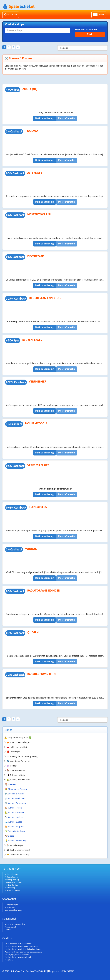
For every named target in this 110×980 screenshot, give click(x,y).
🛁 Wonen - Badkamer (15, 798)
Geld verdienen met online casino (19, 944)
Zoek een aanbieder (86, 29)
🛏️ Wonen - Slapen (14, 822)
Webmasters (10, 907)
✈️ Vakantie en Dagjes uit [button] (18, 761)
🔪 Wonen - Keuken (14, 817)
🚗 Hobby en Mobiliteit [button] (17, 747)
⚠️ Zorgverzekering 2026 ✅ (18, 738)
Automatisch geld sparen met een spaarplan (23, 952)
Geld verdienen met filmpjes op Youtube (21, 947)
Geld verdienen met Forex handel (19, 957)
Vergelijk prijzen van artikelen (17, 955)
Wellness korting (12, 874)
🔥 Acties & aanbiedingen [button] (18, 742)
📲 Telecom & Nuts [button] (16, 775)
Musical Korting (11, 885)
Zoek (90, 34)
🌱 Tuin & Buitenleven (15, 831)
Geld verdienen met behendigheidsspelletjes (23, 949)
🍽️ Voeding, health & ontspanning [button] (22, 756)
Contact (8, 930)
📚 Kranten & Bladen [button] (16, 770)
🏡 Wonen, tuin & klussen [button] (19, 780)
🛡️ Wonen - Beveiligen (15, 803)
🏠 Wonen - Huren (13, 808)
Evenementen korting (14, 882)
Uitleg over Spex (11, 905)
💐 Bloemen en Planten (16, 789)
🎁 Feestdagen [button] (14, 752)
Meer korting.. (11, 888)
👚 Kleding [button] (12, 766)
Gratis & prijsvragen (13, 890)
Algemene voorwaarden (15, 924)
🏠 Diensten (11, 784)
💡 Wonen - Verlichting (16, 841)
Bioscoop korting (12, 880)
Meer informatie (67, 118)
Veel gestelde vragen (13, 910)
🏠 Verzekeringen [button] (15, 845)
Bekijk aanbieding (45, 118)
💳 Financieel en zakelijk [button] (18, 855)
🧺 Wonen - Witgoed (15, 827)
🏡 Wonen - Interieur (15, 812)
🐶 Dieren (10, 836)
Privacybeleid (10, 927)
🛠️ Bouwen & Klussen (15, 794)
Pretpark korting (11, 877)
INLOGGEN (11, 15)
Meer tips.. (9, 960)
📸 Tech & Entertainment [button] (18, 850)
